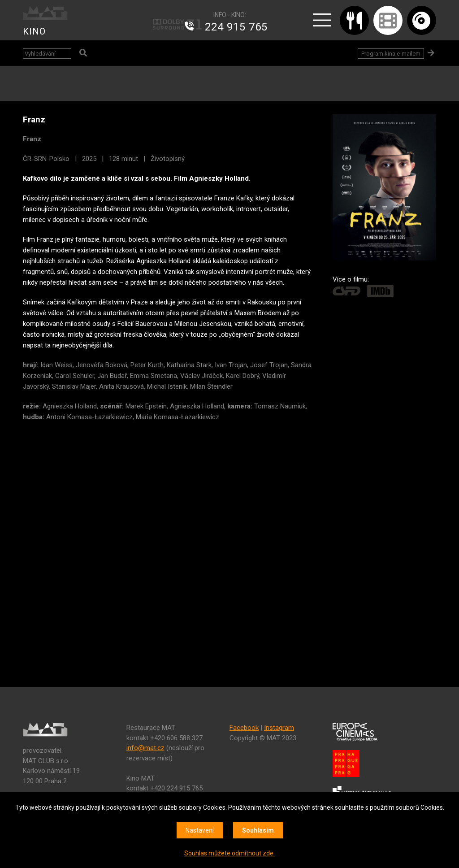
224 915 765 (236, 27)
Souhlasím (258, 830)
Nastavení (200, 830)
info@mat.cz (145, 748)
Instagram (279, 728)
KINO (34, 31)
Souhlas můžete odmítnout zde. (229, 853)
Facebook (244, 728)
